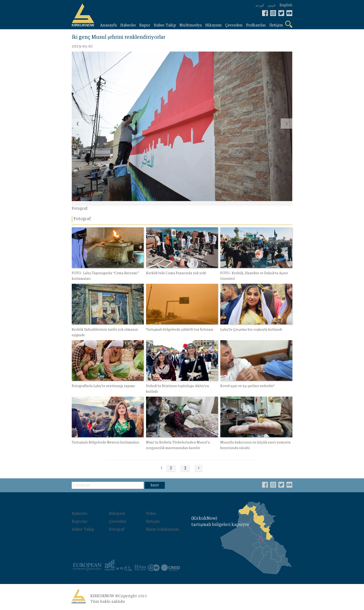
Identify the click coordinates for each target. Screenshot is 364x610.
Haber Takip (83, 529)
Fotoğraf (117, 529)
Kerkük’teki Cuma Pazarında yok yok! (176, 273)
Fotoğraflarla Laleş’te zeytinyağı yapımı (103, 386)
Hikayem (117, 514)
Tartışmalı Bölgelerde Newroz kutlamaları (106, 443)
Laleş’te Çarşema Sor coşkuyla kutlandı (251, 330)
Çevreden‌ (118, 522)
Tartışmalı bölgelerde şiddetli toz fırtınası (180, 330)
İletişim (153, 522)
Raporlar (80, 522)
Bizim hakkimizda (162, 529)
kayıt (155, 485)
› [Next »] (199, 468)
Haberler (80, 514)
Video (151, 514)
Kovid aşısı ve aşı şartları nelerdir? (247, 386)
